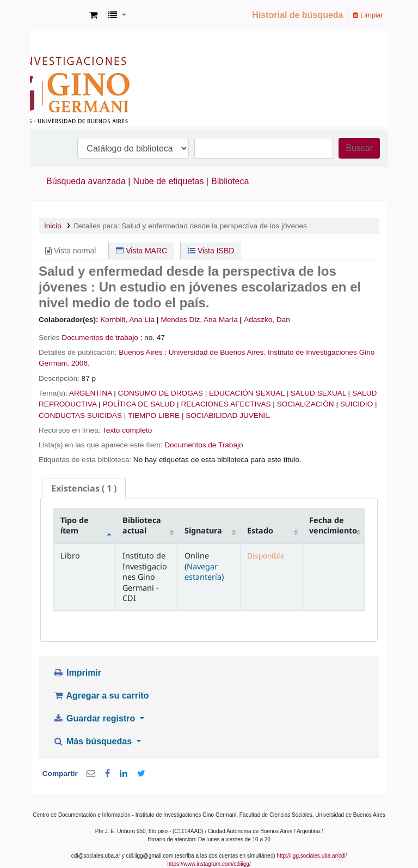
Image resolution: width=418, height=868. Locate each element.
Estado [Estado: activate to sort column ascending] (260, 530)
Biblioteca (230, 181)
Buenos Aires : (143, 352)
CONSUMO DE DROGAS (161, 393)
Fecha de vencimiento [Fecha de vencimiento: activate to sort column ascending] (333, 525)
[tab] (84, 488)
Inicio (53, 226)
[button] (93, 15)
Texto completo (127, 430)
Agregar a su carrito (101, 696)
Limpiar (368, 15)
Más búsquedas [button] (93, 741)
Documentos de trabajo (100, 338)
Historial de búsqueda (297, 15)
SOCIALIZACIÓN (306, 404)
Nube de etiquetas (169, 181)
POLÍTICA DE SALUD (139, 404)
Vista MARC (142, 251)
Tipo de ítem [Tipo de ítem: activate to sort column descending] (75, 525)
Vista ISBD (211, 251)
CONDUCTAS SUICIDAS (80, 415)
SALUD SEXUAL (318, 393)
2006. (81, 363)
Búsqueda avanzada (86, 181)
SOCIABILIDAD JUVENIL (228, 415)
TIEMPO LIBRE (154, 415)
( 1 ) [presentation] (84, 488)
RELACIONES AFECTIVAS (226, 404)
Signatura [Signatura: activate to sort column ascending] (203, 530)
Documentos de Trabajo (204, 445)
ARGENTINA (91, 393)
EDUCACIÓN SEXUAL (247, 393)
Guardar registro (95, 718)
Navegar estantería (203, 572)
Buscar (359, 148)
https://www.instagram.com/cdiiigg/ (209, 864)
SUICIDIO (356, 404)
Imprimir (77, 673)
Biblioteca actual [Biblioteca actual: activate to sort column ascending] (142, 525)
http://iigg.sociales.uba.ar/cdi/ (312, 856)
